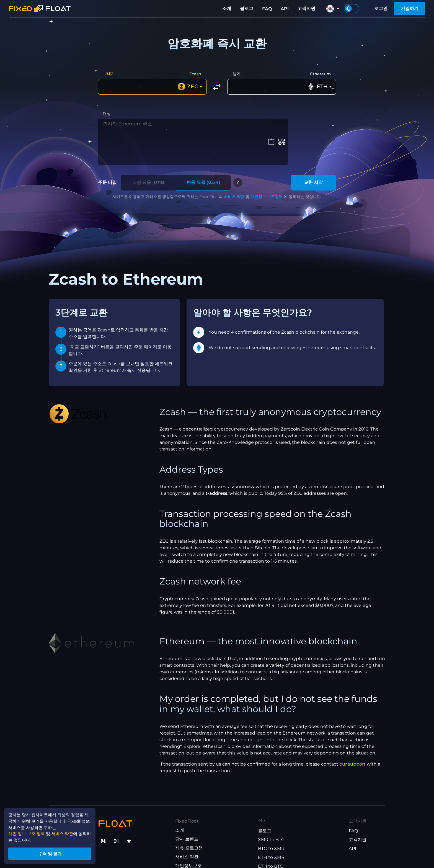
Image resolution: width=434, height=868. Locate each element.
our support (352, 734)
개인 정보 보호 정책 (28, 831)
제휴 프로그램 (189, 818)
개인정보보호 (188, 836)
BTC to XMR (271, 819)
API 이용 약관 (189, 854)
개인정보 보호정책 (267, 167)
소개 (227, 8)
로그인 (381, 8)
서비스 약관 (234, 167)
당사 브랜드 (187, 809)
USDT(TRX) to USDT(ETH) (286, 845)
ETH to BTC (271, 837)
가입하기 (410, 8)
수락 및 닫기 (53, 852)
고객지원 (306, 8)
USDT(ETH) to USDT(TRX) (286, 854)
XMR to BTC (271, 810)
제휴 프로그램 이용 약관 (199, 845)
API (285, 9)
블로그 (247, 8)
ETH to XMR (271, 828)
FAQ (267, 9)
